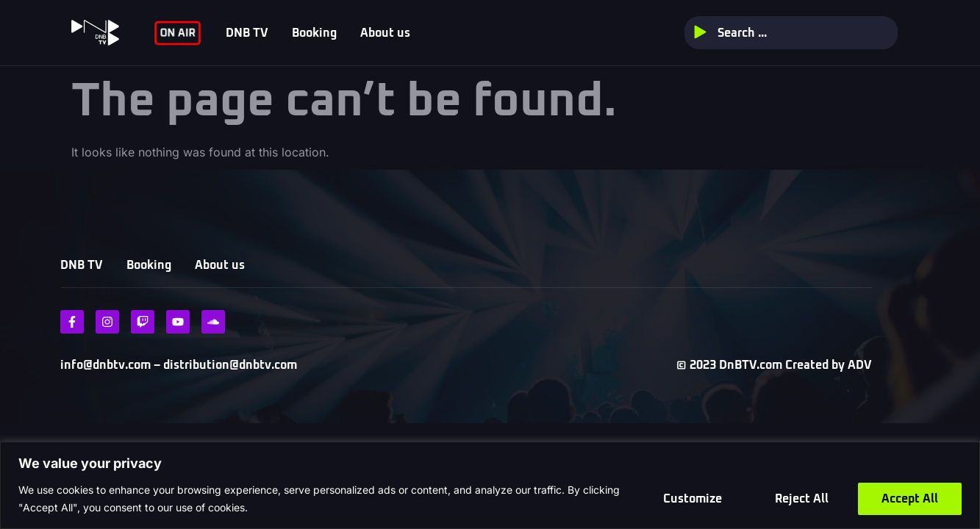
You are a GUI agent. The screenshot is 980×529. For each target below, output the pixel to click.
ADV (860, 365)
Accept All (910, 499)
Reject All (802, 499)
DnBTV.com (751, 365)
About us (385, 33)
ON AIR (178, 32)
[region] (490, 485)
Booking (314, 33)
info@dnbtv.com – (110, 365)
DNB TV (247, 33)
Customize (693, 499)
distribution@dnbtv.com (229, 365)
